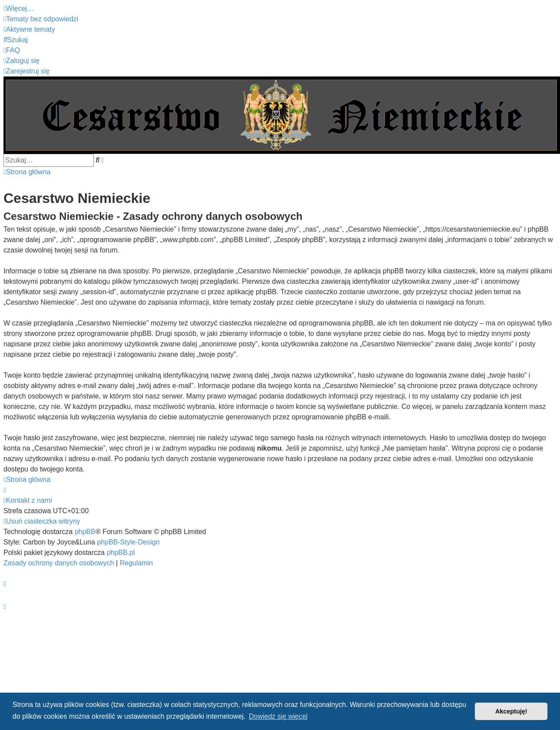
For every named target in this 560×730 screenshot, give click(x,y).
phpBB (85, 532)
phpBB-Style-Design (128, 542)
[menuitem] (41, 19)
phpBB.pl (121, 552)
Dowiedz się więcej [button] (278, 716)
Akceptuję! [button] (511, 711)
